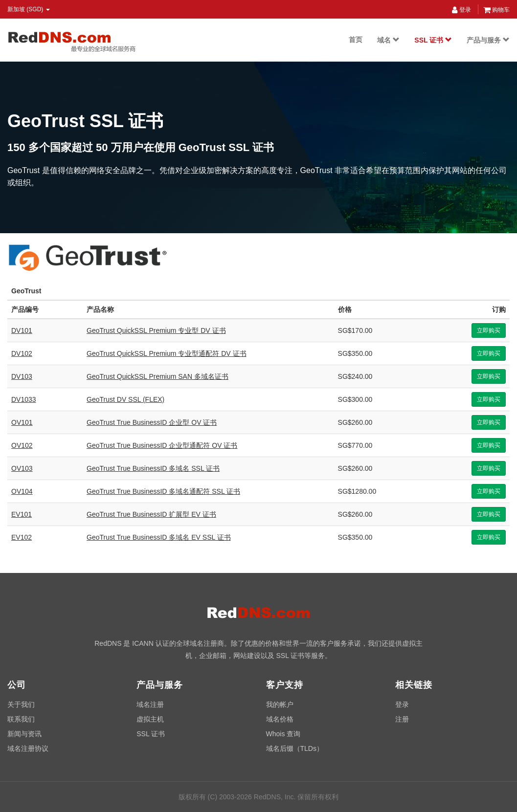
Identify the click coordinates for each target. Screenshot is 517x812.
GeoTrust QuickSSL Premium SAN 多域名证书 (157, 376)
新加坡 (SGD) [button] (29, 9)
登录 (461, 10)
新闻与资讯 (24, 734)
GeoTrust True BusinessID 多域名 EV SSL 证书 (159, 537)
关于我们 (21, 704)
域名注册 (150, 704)
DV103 (22, 376)
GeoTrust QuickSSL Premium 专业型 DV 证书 (156, 330)
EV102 (22, 537)
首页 (356, 40)
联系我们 (21, 719)
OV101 (22, 422)
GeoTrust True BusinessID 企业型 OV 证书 (152, 422)
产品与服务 (488, 40)
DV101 (22, 330)
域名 (388, 40)
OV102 (22, 445)
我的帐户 (280, 704)
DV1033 (24, 399)
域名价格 (280, 719)
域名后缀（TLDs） (295, 748)
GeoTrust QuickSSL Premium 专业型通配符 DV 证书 (166, 353)
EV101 (22, 514)
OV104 (22, 491)
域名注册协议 (28, 748)
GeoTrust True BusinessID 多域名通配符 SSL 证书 (163, 491)
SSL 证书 (433, 40)
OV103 (22, 468)
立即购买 (489, 330)
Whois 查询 (283, 734)
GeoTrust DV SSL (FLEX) (125, 399)
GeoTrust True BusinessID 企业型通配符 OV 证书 (162, 445)
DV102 (22, 353)
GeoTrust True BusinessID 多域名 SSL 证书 (153, 468)
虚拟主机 (150, 719)
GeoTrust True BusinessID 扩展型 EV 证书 (151, 514)
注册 (402, 719)
